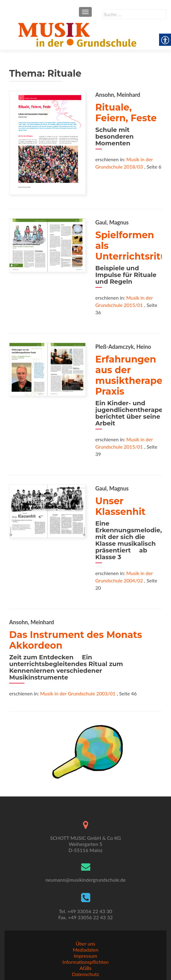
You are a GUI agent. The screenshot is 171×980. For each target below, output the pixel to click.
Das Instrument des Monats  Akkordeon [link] (81, 640)
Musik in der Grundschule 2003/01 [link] (78, 693)
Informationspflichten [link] (85, 962)
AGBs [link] (85, 968)
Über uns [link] (85, 944)
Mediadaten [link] (86, 950)
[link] (78, 34)
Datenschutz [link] (85, 974)
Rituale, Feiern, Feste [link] (126, 113)
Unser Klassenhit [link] (121, 506)
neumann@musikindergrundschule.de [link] (85, 880)
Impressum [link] (85, 956)
